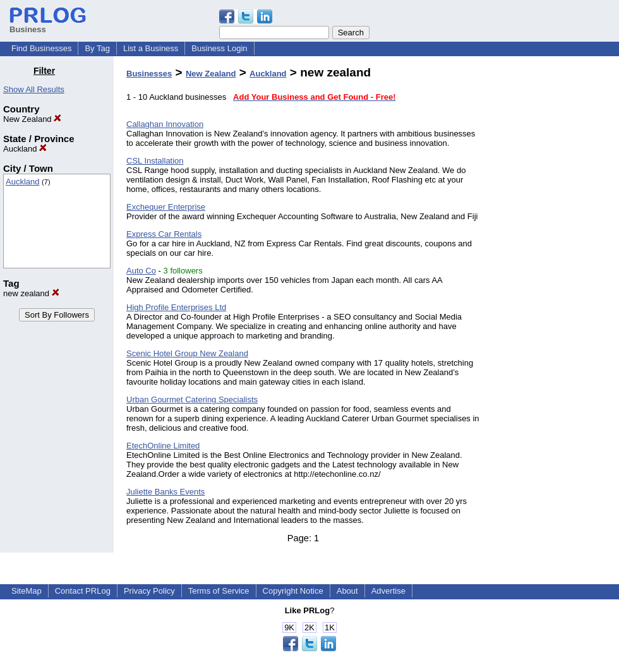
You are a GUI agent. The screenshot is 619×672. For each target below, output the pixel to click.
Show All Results (34, 89)
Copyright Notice (293, 591)
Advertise (388, 591)
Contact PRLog (83, 591)
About (347, 591)
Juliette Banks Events (165, 492)
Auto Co (141, 271)
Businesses (149, 74)
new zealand (31, 293)
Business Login (219, 48)
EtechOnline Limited (163, 446)
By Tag (97, 48)
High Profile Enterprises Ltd (176, 307)
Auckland (25, 149)
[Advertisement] (555, 255)
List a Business (151, 48)
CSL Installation (155, 161)
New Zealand (32, 119)
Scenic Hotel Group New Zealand (187, 353)
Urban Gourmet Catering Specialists (192, 399)
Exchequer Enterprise (166, 207)
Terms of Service (219, 591)
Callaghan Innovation (165, 124)
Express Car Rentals (164, 234)
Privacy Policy (149, 591)
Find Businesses (41, 48)
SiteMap (27, 591)
